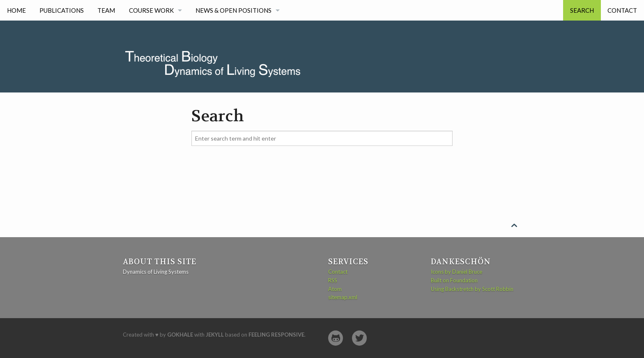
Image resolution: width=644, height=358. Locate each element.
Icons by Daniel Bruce (457, 272)
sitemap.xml (343, 297)
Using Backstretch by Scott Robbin (472, 289)
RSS (333, 280)
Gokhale (180, 335)
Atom (335, 289)
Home (16, 10)
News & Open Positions (233, 10)
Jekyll (215, 335)
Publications (62, 10)
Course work (151, 10)
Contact (622, 10)
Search (582, 10)
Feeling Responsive (276, 335)
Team (106, 10)
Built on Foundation (454, 280)
